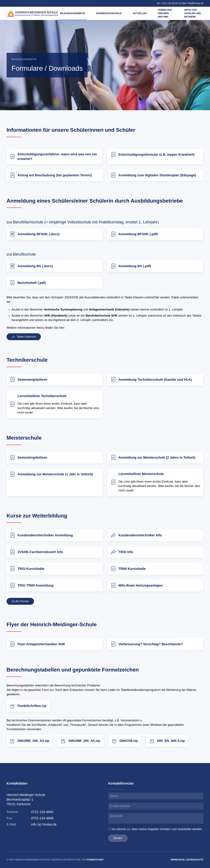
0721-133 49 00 (170, 3)
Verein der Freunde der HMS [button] (165, 13)
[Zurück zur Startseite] (32, 13)
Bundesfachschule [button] (109, 13)
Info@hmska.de (195, 3)
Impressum (178, 860)
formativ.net (95, 860)
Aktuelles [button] (140, 13)
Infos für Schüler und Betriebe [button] (193, 13)
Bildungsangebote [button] (73, 13)
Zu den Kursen (20, 609)
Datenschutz (195, 860)
